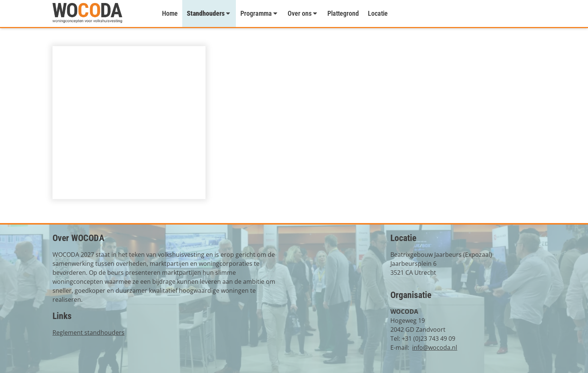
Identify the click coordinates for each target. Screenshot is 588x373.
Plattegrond (343, 13)
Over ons (303, 13)
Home (170, 13)
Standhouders (209, 13)
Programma (259, 13)
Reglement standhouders (88, 333)
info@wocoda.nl (435, 348)
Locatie (378, 13)
